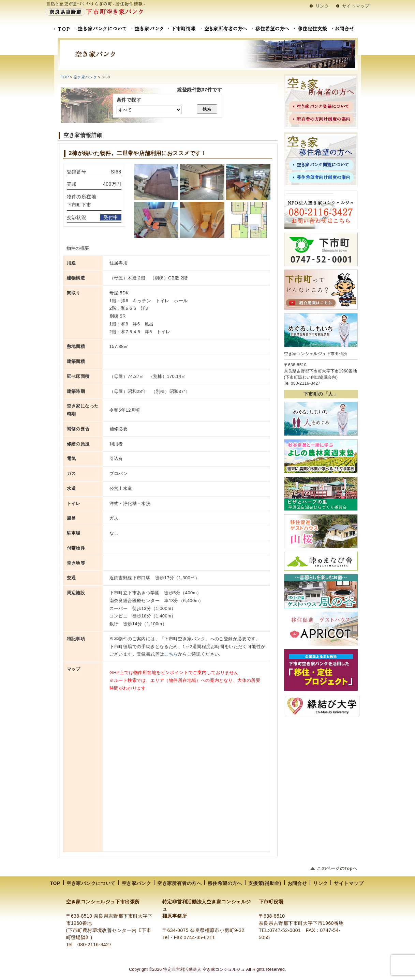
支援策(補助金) (265, 883)
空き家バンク (137, 883)
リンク (322, 6)
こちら (171, 654)
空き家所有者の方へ (179, 883)
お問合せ (297, 883)
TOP (65, 77)
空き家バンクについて (91, 883)
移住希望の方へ (225, 883)
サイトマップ (356, 6)
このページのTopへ (337, 868)
